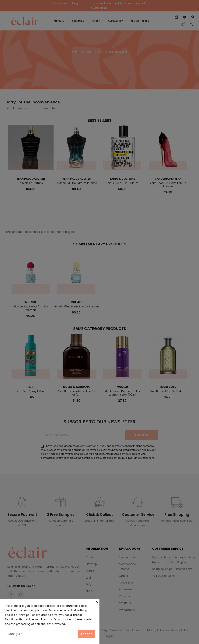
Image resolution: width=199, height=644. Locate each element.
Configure (15, 634)
